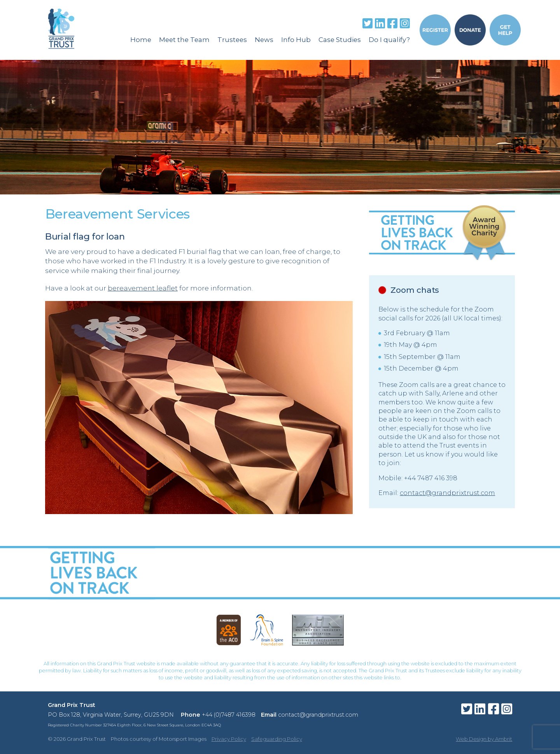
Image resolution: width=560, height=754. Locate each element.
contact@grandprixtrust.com (447, 493)
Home (141, 40)
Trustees (232, 40)
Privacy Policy (229, 739)
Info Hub (296, 40)
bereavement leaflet (143, 288)
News (264, 40)
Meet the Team (184, 40)
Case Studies (340, 40)
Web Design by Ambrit (484, 739)
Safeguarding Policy (277, 739)
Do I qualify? (389, 40)
